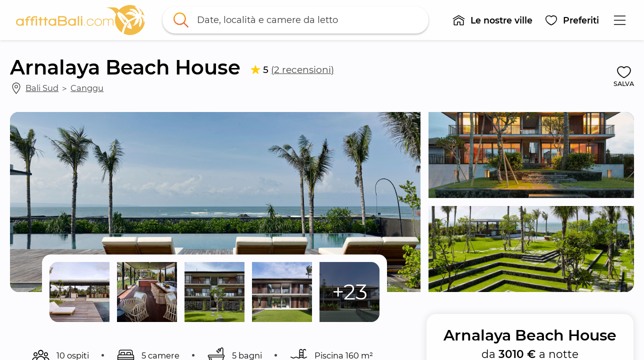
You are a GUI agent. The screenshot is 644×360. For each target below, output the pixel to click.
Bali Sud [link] (42, 88)
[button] (492, 20)
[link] (80, 20)
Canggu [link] (87, 88)
